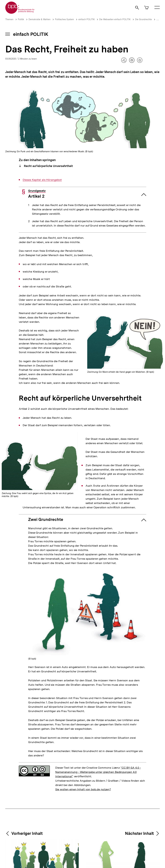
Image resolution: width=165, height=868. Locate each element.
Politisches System (64, 19)
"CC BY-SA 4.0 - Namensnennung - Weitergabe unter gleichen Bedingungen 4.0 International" (98, 772)
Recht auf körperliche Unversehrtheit (48, 166)
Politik (21, 19)
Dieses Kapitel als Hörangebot (42, 180)
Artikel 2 (37, 194)
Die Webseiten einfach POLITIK (115, 19)
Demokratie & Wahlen (40, 19)
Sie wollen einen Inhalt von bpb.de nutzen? (83, 789)
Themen (9, 19)
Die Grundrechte (143, 19)
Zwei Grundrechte (46, 519)
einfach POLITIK (87, 19)
